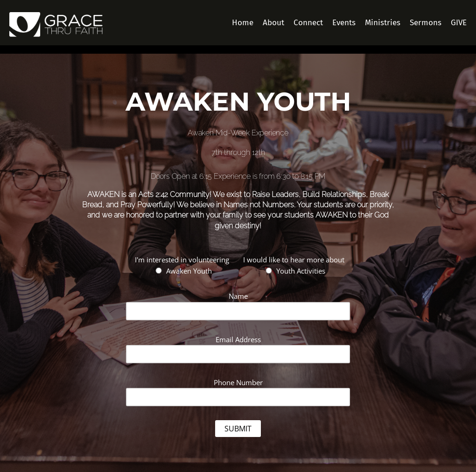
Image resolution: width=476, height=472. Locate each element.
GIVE (459, 23)
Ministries (383, 23)
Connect (308, 23)
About (273, 23)
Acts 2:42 (153, 194)
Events (344, 23)
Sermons (426, 23)
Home (243, 23)
